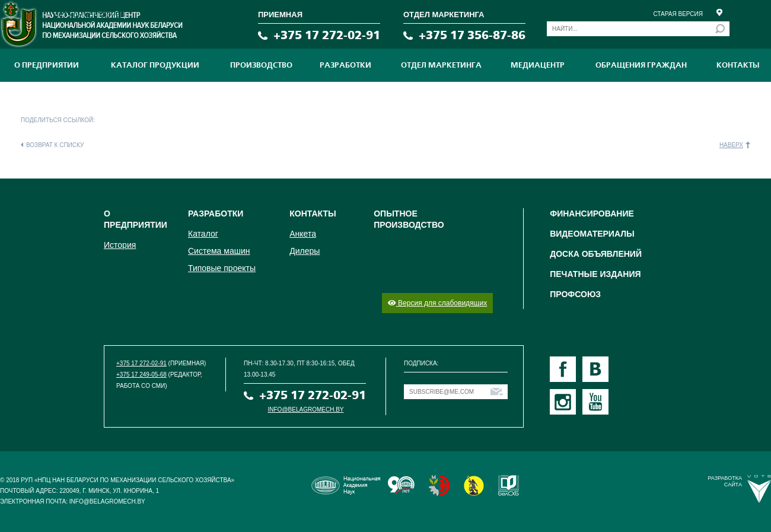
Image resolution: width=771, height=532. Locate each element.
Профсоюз (575, 294)
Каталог (203, 234)
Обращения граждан (641, 65)
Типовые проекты (222, 268)
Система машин (219, 251)
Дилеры (305, 251)
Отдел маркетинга (441, 65)
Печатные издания (595, 274)
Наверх (731, 145)
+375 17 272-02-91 (327, 35)
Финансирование (592, 214)
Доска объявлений (596, 254)
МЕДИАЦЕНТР (538, 65)
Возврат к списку (55, 145)
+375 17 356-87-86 (472, 35)
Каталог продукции (155, 65)
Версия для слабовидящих (437, 303)
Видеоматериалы (592, 234)
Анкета (303, 234)
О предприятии (47, 65)
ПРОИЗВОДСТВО (261, 65)
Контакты (738, 65)
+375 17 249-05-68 (141, 375)
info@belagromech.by (306, 410)
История (120, 245)
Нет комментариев (89, 14)
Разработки (345, 65)
